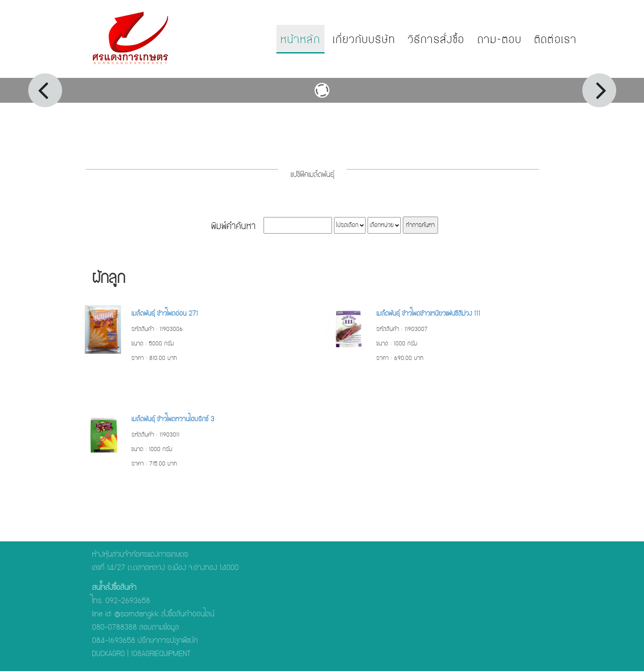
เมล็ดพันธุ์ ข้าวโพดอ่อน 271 (165, 313)
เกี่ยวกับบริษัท (364, 39)
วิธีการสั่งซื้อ (436, 39)
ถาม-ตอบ (500, 39)
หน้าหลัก (300, 39)
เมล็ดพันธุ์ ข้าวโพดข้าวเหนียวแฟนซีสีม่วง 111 (428, 313)
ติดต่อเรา (556, 39)
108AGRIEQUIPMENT (161, 653)
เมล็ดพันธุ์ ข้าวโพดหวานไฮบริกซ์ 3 (173, 419)
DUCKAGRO (108, 653)
